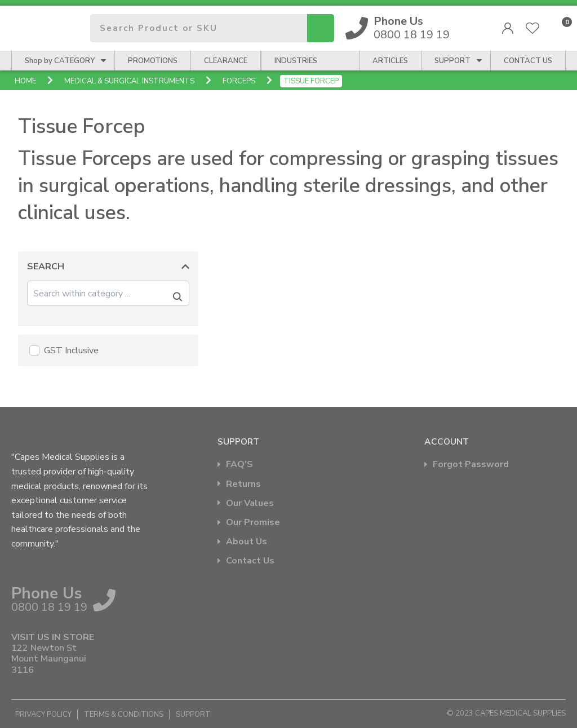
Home (25, 81)
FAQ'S (239, 465)
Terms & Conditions (124, 714)
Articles (390, 61)
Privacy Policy (43, 714)
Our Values (250, 503)
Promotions (153, 61)
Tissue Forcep (311, 81)
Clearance (226, 61)
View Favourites (532, 28)
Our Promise (253, 523)
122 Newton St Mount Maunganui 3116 (49, 659)
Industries (296, 61)
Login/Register (508, 28)
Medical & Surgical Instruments (129, 81)
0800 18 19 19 (412, 28)
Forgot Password (471, 465)
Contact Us (250, 561)
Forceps (239, 81)
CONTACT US (528, 61)
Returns (243, 484)
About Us (247, 542)
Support (452, 61)
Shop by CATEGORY (60, 61)
